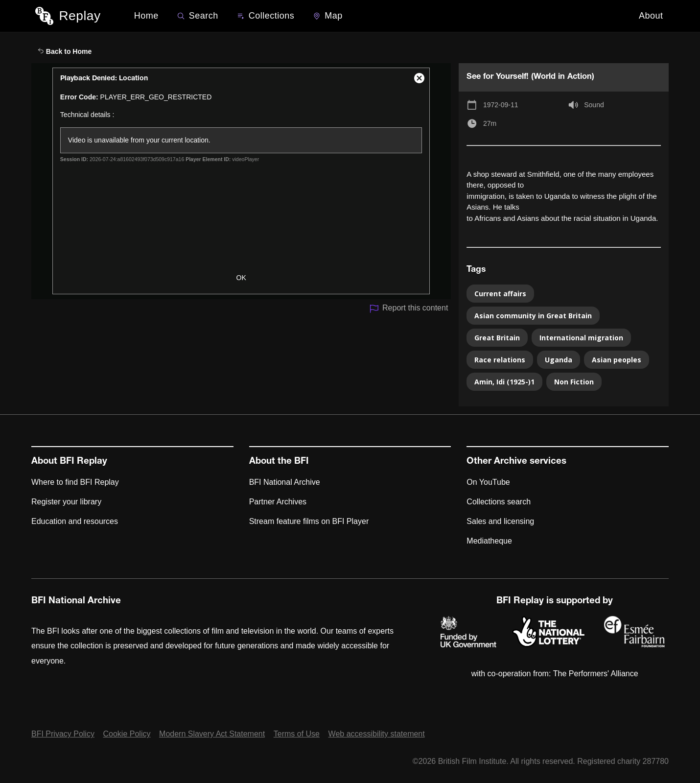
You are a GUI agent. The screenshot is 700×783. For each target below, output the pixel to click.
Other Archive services (516, 462)
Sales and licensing (500, 521)
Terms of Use (297, 734)
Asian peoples (617, 360)
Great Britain (497, 338)
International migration (581, 338)
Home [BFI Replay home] (146, 16)
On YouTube (488, 482)
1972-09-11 (501, 105)
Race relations (500, 360)
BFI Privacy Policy (63, 734)
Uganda (559, 360)
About (651, 16)
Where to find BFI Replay (75, 482)
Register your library (66, 502)
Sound (594, 105)
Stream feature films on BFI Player (309, 521)
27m (490, 123)
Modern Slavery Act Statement (212, 734)
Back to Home (65, 51)
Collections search (499, 502)
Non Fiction (574, 382)
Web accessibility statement (377, 734)
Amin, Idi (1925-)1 (504, 382)
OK (241, 278)
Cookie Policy (127, 734)
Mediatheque (489, 541)
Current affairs (500, 294)
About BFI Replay (69, 462)
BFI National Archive (285, 482)
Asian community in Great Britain (533, 316)
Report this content (408, 309)
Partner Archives (278, 502)
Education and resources (75, 521)
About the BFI (279, 462)
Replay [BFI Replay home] (80, 16)
